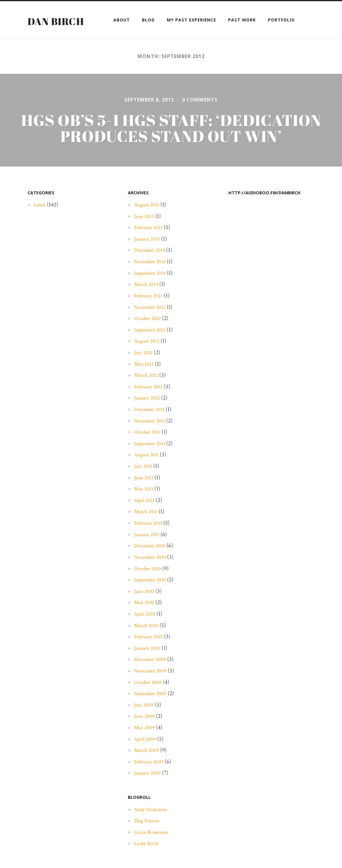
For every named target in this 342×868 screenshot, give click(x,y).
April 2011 (146, 520)
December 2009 (152, 680)
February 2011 (150, 543)
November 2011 (152, 441)
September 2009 (153, 714)
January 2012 (149, 418)
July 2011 (144, 487)
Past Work (242, 20)
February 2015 (150, 248)
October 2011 (149, 452)
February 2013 (150, 316)
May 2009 (146, 748)
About (122, 20)
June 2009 (146, 737)
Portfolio (281, 20)
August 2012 (148, 361)
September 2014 (153, 293)
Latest (41, 225)
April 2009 (147, 759)
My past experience (191, 20)
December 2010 (152, 566)
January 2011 (148, 555)
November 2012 (153, 327)
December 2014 (152, 270)
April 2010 (146, 634)
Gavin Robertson (155, 852)
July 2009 (145, 725)
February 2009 (151, 782)
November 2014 (153, 282)
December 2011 (152, 430)
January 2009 (149, 793)
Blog (148, 20)
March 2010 (148, 646)
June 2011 (145, 498)
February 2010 (151, 657)
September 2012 (153, 350)
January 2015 (149, 259)
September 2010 (153, 600)
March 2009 (148, 771)
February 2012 (150, 407)
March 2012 (148, 396)
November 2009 (153, 691)
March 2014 (148, 305)
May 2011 (145, 509)
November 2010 (153, 578)
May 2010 (145, 623)
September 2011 (152, 464)
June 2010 (145, 611)
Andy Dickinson (154, 830)
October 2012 (150, 339)
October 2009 (150, 702)
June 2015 (145, 236)
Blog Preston (149, 841)
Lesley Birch (148, 864)
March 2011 (147, 532)
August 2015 (148, 225)
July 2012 (145, 373)
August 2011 (148, 475)
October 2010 (150, 589)
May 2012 (145, 384)
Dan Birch (58, 21)
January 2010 (149, 668)
